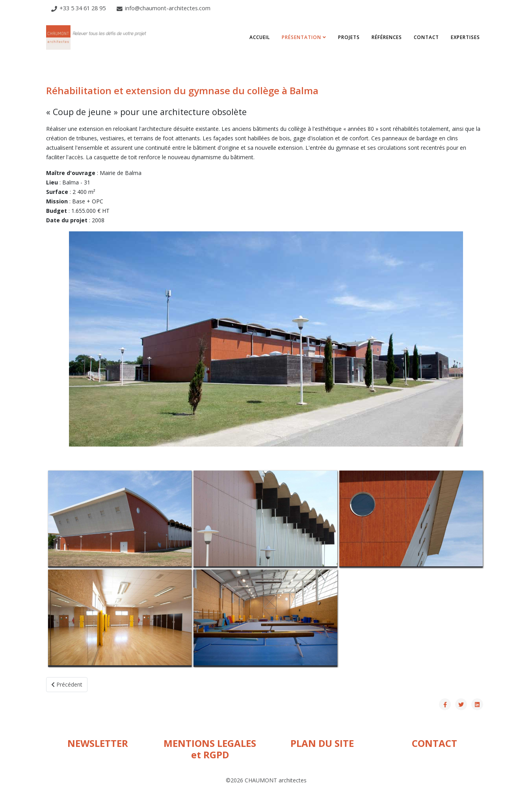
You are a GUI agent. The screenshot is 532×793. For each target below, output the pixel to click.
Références (387, 37)
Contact (426, 37)
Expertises (465, 37)
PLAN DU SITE (322, 743)
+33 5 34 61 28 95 (83, 8)
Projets (349, 37)
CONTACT (434, 743)
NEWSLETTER (98, 743)
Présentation (301, 37)
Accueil (260, 37)
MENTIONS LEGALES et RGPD (210, 749)
